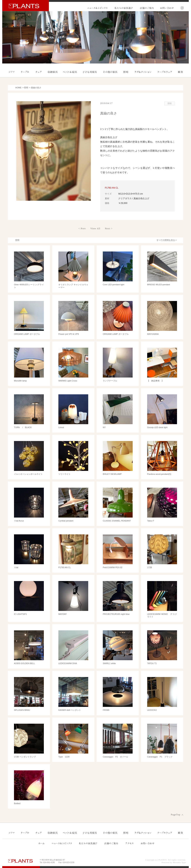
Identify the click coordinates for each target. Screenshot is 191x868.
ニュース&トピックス (98, 8)
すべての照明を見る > (167, 240)
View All (95, 229)
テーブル (25, 72)
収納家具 (53, 72)
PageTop (176, 815)
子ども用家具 (90, 72)
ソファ (12, 72)
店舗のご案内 (147, 8)
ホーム (41, 843)
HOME (18, 88)
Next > (109, 229)
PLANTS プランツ (26, 6)
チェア (39, 72)
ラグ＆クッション (143, 72)
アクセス (129, 843)
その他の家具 (110, 72)
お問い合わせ (167, 8)
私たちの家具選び (124, 8)
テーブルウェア (165, 72)
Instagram (181, 8)
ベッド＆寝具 (70, 72)
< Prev (82, 229)
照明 (126, 72)
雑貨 (180, 72)
